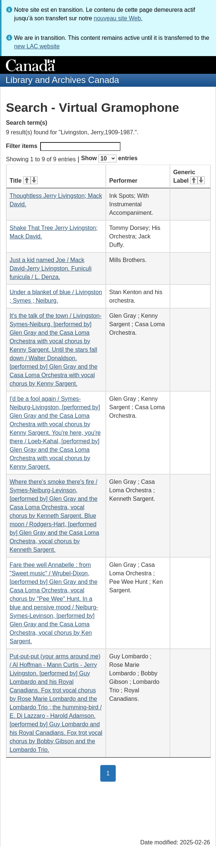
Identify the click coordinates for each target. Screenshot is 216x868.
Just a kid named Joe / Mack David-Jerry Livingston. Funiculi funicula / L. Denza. (50, 268)
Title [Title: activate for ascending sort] (24, 181)
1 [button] (111, 773)
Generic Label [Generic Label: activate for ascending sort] (189, 176)
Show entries (109, 159)
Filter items (63, 147)
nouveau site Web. (118, 18)
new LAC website (37, 46)
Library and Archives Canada (62, 80)
